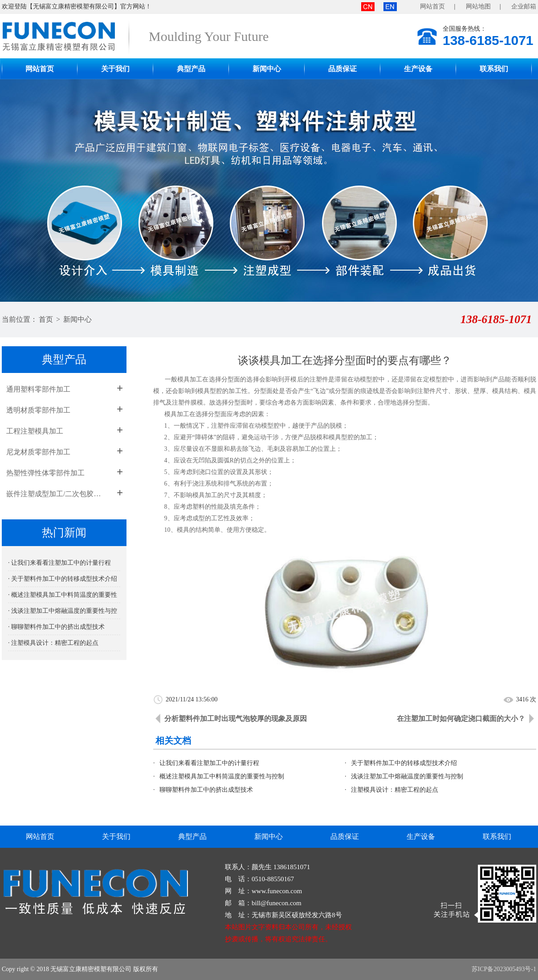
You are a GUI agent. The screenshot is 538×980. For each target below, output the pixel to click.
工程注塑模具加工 (35, 431)
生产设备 (418, 69)
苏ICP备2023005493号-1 (504, 969)
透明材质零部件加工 (38, 410)
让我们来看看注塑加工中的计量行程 (209, 763)
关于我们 (115, 69)
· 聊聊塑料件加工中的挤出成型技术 (56, 627)
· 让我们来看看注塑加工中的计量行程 (59, 563)
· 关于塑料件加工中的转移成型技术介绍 (63, 579)
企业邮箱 (524, 6)
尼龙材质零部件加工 (38, 452)
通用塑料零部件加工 (38, 389)
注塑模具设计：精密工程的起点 (395, 790)
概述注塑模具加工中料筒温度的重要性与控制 (222, 776)
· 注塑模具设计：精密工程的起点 (53, 643)
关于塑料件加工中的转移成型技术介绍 (404, 763)
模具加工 (177, 414)
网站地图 (478, 6)
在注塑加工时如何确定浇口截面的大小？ (461, 719)
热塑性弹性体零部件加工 (45, 473)
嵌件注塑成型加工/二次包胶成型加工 (56, 494)
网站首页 (432, 6)
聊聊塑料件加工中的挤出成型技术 (206, 790)
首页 (46, 319)
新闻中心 (267, 69)
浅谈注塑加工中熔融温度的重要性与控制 (407, 776)
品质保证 (342, 69)
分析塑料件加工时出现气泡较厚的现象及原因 (236, 719)
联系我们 (494, 69)
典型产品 (191, 69)
